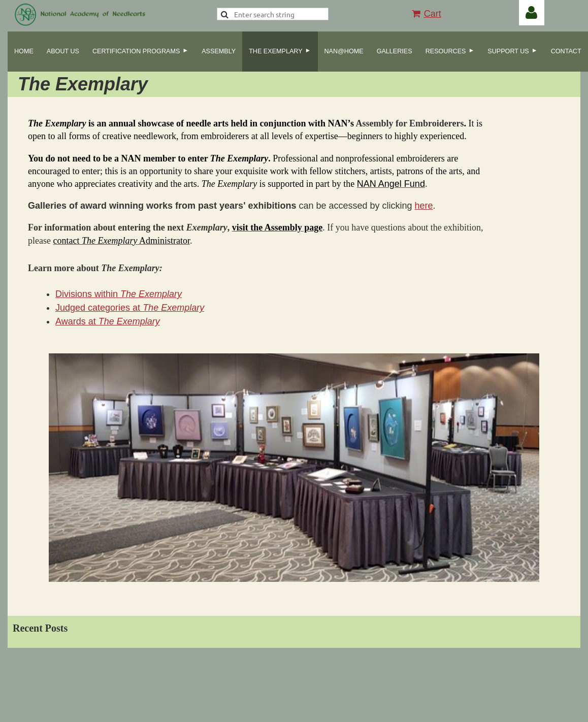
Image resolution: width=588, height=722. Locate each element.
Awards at (108, 321)
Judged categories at (130, 308)
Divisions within (119, 294)
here (424, 206)
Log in (532, 13)
